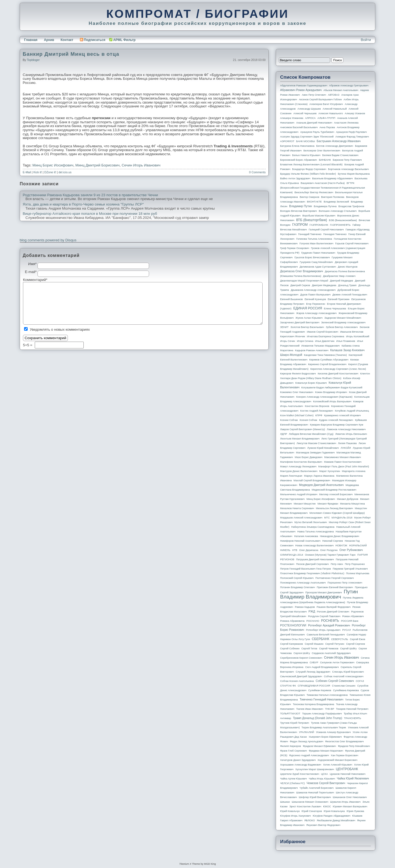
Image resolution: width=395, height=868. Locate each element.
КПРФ (319, 415)
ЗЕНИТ (284, 327)
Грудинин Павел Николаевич (318, 253)
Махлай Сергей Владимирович (312, 480)
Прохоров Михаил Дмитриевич (323, 593)
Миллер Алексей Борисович (336, 494)
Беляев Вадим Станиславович (340, 155)
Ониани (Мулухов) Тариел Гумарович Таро (330, 555)
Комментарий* (30, 280)
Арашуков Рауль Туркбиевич (317, 132)
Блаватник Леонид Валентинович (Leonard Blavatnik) (311, 165)
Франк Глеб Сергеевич (294, 751)
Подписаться (93, 40)
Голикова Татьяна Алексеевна (314, 239)
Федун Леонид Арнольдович (306, 741)
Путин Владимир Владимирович (319, 594)
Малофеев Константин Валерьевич (301, 462)
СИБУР (314, 662)
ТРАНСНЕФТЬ (353, 718)
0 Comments (257, 172)
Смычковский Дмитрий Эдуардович (301, 676)
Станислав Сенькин (344, 686)
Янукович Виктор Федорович (323, 825)
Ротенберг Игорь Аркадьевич (323, 630)
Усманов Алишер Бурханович (333, 732)
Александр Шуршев (309, 109)
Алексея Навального (331, 113)
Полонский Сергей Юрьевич (297, 578)
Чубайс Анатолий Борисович (316, 788)
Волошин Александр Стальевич (338, 211)
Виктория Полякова (333, 197)
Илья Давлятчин (325, 341)
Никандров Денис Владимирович (339, 536)
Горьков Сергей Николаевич (352, 244)
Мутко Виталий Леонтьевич (311, 522)
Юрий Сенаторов (312, 811)
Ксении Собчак (289, 420)
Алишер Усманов (355, 113)
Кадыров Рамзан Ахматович (312, 350)
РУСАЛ (346, 630)
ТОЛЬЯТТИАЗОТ (290, 714)
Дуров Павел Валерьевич (316, 295)
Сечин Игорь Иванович (141, 165)
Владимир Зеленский (336, 202)
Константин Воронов (317, 406)
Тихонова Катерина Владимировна (313, 704)
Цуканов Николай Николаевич (347, 774)
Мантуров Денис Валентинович (299, 471)
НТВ (295, 550)
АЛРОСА (310, 118)
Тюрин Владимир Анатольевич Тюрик (324, 728)
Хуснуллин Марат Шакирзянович (315, 769)
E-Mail (27, 172)
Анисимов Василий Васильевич (299, 127)
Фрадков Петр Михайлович (354, 746)
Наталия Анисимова (306, 536)
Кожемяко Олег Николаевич (297, 392)
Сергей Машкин (314, 644)
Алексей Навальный (335, 109)
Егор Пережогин (316, 304)
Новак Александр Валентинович (315, 546)
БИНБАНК (325, 160)
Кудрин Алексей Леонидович (336, 420)
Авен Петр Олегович (314, 95)
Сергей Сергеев (355, 644)
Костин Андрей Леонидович (317, 411)
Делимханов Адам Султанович (318, 267)
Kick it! (38, 172)
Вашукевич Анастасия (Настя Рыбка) (323, 183)
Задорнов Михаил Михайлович (343, 318)
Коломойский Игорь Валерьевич (332, 401)
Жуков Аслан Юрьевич (309, 318)
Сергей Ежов (358, 639)
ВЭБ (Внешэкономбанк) (343, 220)
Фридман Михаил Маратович (326, 751)
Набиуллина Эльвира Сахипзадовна (313, 527)
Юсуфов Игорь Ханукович (295, 816)
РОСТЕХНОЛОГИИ (293, 625)
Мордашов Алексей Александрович (301, 518)
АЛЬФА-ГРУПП (326, 118)
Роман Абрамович (353, 616)
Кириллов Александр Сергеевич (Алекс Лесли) (338, 369)
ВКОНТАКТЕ (314, 202)
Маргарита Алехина (354, 471)
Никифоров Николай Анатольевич (300, 541)
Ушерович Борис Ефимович (325, 737)
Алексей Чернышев (305, 113)
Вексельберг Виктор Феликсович (314, 192)
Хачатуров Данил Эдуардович (298, 760)
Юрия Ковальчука (334, 811)
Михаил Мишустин (305, 504)
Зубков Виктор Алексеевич (342, 327)
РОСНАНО (313, 621)
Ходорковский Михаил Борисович (338, 760)
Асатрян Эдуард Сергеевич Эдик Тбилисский (307, 137)
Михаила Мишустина (352, 504)
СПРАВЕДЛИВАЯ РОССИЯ (314, 686)
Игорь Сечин (288, 341)
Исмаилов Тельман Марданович (321, 346)
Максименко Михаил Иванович (342, 457)
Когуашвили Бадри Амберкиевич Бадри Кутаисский (332, 388)
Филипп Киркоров (291, 746)
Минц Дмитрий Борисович (98, 165)
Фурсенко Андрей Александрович (309, 755)
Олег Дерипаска (309, 550)
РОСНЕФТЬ (330, 621)
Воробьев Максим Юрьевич (319, 216)
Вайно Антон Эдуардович (295, 178)
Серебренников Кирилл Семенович (301, 658)
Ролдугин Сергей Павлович (324, 616)
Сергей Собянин (290, 649)
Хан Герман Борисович (344, 755)
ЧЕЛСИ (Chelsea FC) (292, 783)
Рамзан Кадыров (305, 607)
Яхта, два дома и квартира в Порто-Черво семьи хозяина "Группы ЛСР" (83, 204)
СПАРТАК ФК (288, 686)
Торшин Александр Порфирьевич (322, 714)
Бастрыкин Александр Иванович (339, 141)
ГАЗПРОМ (300, 225)
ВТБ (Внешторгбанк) (312, 220)
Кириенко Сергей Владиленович (327, 364)
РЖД (312, 611)
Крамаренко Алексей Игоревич (342, 415)
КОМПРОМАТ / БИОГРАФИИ (197, 14)
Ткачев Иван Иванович (310, 709)
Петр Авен (337, 564)
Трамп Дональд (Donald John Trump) (318, 718)
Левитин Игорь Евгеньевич (351, 434)
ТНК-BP (329, 709)
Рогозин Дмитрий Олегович (333, 612)
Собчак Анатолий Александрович (344, 676)
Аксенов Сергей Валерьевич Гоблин (320, 99)
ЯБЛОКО (310, 820)
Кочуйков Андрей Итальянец (352, 411)
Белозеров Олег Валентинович (322, 151)
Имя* (32, 264)
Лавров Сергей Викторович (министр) (303, 429)
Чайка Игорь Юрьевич (322, 779)
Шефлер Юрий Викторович (315, 797)
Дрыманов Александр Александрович (313, 290)
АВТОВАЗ (334, 95)
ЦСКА (324, 774)
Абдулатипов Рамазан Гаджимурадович (304, 86)
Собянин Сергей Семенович (335, 681)
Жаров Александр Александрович (316, 313)
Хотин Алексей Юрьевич (338, 765)
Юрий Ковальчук (290, 811)
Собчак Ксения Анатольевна (297, 681)
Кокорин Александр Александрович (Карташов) (324, 397)
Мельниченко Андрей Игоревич (299, 494)
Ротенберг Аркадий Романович (329, 625)
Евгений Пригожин (339, 299)
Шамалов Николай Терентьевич (315, 793)
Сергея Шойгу (302, 653)
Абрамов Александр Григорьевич (349, 86)
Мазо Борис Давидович (309, 457)
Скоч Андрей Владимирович (322, 667)
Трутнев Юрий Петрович (295, 723)
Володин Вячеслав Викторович (299, 211)
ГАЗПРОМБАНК (319, 225)
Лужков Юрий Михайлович (323, 448)
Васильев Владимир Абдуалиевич (332, 178)
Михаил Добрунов (348, 499)
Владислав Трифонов (351, 206)
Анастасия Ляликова (346, 123)
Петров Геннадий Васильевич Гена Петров (305, 569)
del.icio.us (65, 172)
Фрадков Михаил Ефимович (320, 746)
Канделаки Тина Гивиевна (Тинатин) (325, 355)
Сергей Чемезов (329, 649)
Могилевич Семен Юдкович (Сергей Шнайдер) (337, 513)
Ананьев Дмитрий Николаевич (314, 123)
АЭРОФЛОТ (287, 141)
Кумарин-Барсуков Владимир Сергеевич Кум (337, 425)
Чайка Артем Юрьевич (294, 779)
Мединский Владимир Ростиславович (334, 490)
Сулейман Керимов (320, 690)
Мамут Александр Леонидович (298, 467)
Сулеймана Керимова (346, 690)
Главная (31, 40)
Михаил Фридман (328, 504)
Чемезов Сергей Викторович (326, 783)
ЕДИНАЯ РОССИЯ (308, 308)
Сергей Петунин (335, 644)
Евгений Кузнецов (315, 299)
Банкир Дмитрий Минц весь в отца (71, 54)
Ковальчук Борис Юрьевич (311, 383)
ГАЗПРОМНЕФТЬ (340, 225)
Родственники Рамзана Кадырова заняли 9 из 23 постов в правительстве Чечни (90, 195)
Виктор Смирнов (310, 197)
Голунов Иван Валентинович (316, 244)
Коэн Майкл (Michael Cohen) (297, 415)
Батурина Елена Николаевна (297, 146)
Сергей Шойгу (348, 649)
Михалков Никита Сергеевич (297, 508)
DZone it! (50, 172)
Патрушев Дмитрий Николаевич (315, 559)
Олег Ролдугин (329, 550)
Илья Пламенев (346, 341)
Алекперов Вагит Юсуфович (326, 104)
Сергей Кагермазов (291, 644)
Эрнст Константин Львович (305, 807)
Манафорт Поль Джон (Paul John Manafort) (344, 467)
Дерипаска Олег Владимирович (302, 271)
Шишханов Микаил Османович (310, 802)
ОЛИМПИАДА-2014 (292, 555)
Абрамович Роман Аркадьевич (301, 90)
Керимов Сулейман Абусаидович (329, 360)
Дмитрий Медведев (341, 281)
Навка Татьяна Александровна (316, 532)
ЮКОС (327, 807)
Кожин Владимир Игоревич (331, 392)
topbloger (33, 60)
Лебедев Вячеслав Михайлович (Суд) (311, 434)
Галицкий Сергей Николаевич (326, 230)
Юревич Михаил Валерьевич (350, 807)
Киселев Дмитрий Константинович (338, 374)
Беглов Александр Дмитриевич (335, 146)
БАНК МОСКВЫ (306, 141)
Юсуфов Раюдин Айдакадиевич (332, 816)
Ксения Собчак (308, 420)
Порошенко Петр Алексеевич (345, 583)
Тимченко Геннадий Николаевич (322, 699)
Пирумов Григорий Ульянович (350, 569)
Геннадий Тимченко (310, 234)
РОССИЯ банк (349, 621)
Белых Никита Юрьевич (306, 155)
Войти (366, 40)
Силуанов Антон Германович (337, 662)
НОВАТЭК (341, 546)
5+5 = (28, 345)
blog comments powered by (48, 240)
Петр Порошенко (355, 564)
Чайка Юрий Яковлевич (353, 778)
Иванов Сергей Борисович (323, 332)
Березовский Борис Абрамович (299, 160)
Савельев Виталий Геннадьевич (326, 635)
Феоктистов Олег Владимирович (345, 741)
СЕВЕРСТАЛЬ (339, 639)
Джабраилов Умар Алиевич (339, 276)
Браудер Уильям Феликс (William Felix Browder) (308, 174)
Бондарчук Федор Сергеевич (309, 169)
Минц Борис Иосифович (53, 165)
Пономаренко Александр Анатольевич (303, 583)
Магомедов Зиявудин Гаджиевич (315, 453)
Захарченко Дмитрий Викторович (300, 322)
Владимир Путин (300, 206)
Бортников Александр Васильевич (348, 169)
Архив (49, 40)
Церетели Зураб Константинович (300, 774)
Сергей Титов (309, 649)
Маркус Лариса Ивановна (319, 476)
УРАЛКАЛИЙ (307, 732)
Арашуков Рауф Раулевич (351, 132)
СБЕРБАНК (321, 639)
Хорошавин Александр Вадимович (301, 765)
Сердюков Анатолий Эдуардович (331, 653)
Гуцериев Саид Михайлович (316, 262)
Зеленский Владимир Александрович (343, 322)
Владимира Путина (325, 206)
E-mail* (31, 272)
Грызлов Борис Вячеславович (312, 257)
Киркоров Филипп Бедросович (298, 374)
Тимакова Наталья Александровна (327, 695)
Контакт (67, 40)
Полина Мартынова (358, 573)
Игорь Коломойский (358, 336)
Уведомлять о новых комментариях (60, 329)
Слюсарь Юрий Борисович (348, 672)
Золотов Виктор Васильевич (307, 327)
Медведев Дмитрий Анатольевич (321, 485)
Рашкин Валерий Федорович (334, 607)
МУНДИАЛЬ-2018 (342, 518)
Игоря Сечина (305, 341)
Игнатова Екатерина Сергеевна (326, 336)
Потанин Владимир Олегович (297, 587)
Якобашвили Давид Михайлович (336, 820)
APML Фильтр (124, 40)
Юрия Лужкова (355, 811)
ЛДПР (284, 434)
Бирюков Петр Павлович (347, 160)
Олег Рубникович (351, 550)
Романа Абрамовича (292, 621)
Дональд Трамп (347, 285)
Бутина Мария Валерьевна (354, 174)
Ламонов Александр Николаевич (346, 429)
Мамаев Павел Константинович (343, 462)
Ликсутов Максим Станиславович (316, 443)
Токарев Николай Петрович (352, 709)
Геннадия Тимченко (335, 234)
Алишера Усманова (292, 118)
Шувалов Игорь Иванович (345, 802)
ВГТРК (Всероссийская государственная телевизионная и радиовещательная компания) (323, 188)
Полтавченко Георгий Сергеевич (335, 578)
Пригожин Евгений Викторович (335, 587)
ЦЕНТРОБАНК (347, 769)
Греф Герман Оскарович (295, 248)
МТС (327, 518)
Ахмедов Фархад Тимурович (352, 137)
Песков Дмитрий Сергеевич (313, 564)
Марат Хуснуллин (330, 471)
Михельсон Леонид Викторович (335, 508)
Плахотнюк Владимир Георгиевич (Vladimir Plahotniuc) (312, 573)
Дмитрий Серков (300, 285)
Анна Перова (327, 127)
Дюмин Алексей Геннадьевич (350, 295)
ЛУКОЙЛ (346, 448)
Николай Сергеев (332, 541)
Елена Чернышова (335, 309)
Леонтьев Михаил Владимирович (300, 439)
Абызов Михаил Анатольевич (341, 90)
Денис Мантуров (348, 267)
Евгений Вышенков (291, 299)
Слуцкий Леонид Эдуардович (313, 672)
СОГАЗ (360, 681)
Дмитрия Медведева (324, 285)
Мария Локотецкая (291, 476)
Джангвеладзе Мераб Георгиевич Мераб (304, 281)
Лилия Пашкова (347, 443)
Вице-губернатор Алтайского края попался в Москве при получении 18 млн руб (90, 214)
